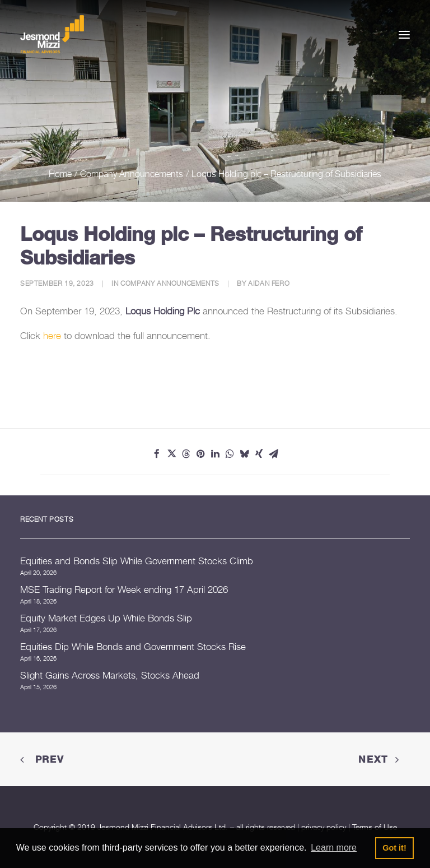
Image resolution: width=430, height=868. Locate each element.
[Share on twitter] (171, 454)
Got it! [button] (394, 848)
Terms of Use (375, 827)
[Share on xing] (259, 454)
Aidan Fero (269, 283)
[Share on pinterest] (200, 454)
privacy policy (324, 827)
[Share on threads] (186, 454)
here (52, 336)
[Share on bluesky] (244, 454)
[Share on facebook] (157, 454)
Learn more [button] (334, 848)
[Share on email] (273, 454)
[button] (404, 35)
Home (60, 174)
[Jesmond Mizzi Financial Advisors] (52, 35)
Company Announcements (132, 174)
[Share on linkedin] (215, 454)
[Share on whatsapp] (230, 454)
